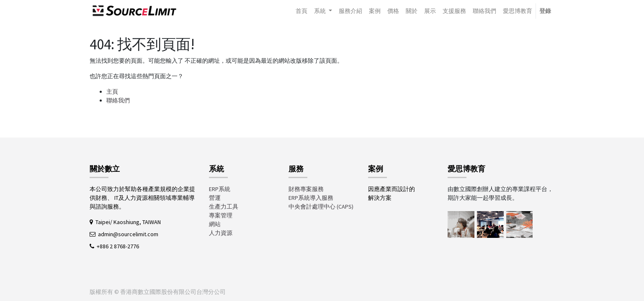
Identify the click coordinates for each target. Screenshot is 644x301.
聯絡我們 (118, 100)
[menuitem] (301, 11)
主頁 (112, 92)
